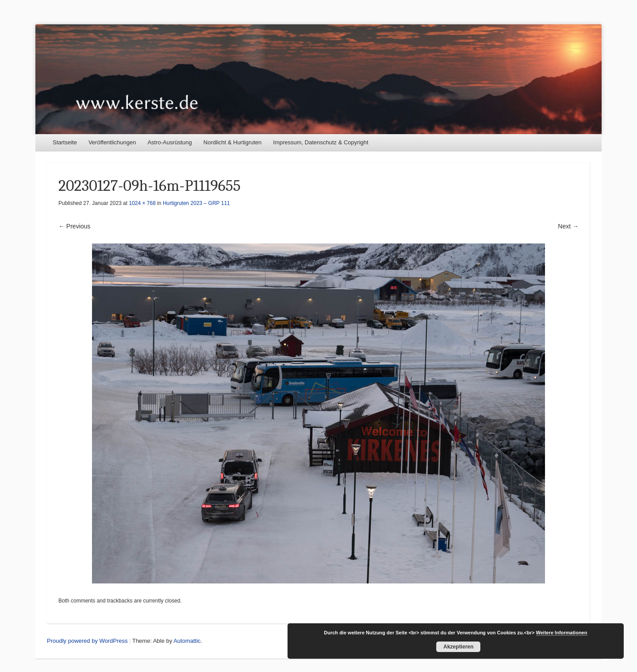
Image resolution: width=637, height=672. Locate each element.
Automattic (187, 641)
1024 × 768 (142, 203)
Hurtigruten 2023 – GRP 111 (196, 203)
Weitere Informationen (562, 633)
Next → (568, 226)
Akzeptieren (458, 647)
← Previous (74, 226)
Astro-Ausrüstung (169, 142)
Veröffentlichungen (112, 142)
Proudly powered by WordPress (87, 641)
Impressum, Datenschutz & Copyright (320, 142)
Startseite (65, 142)
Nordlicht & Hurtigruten (233, 142)
